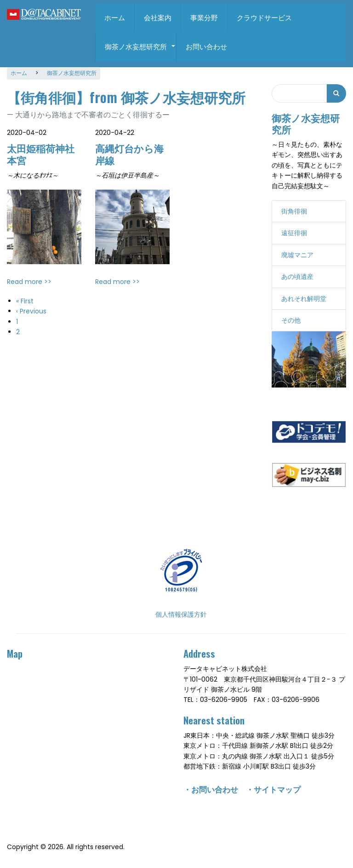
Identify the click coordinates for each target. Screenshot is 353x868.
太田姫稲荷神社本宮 (41, 151)
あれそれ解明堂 (304, 296)
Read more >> (29, 279)
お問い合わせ (206, 47)
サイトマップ (277, 786)
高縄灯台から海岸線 (129, 151)
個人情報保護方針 (181, 612)
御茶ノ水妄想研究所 (140, 52)
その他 (291, 318)
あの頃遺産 (297, 274)
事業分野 (204, 18)
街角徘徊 (294, 209)
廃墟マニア (297, 252)
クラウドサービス (264, 18)
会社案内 (158, 18)
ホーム (115, 18)
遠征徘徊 (294, 231)
